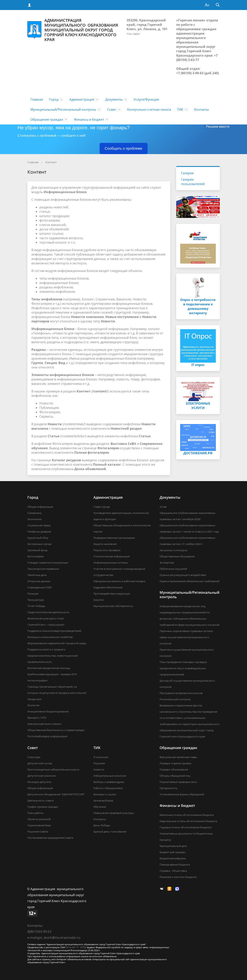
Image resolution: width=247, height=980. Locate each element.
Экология (33, 705)
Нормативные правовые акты (178, 782)
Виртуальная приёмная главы (178, 757)
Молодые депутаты (39, 782)
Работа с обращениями (108, 788)
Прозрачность (169, 788)
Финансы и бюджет (89, 119)
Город (54, 99)
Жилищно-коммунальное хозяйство (50, 637)
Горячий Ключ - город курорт (46, 625)
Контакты (201, 109)
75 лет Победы (36, 606)
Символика (34, 513)
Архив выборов (103, 800)
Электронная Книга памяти (44, 724)
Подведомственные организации (114, 538)
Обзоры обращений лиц (175, 776)
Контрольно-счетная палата (149, 109)
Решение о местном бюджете (178, 877)
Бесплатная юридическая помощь (49, 668)
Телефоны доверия (39, 532)
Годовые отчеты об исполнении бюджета (185, 827)
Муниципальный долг (173, 846)
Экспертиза (167, 563)
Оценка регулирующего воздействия (183, 575)
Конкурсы (100, 819)
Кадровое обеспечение (108, 587)
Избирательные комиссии (110, 776)
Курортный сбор (38, 538)
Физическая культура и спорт (46, 618)
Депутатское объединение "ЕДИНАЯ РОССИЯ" (56, 794)
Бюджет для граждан (172, 852)
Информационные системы (111, 563)
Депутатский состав (40, 763)
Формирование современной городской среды (57, 643)
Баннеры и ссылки (105, 794)
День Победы (102, 825)
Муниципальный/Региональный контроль (63, 109)
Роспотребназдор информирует (47, 736)
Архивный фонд (37, 550)
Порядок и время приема (175, 763)
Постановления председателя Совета (50, 838)
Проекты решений (39, 819)
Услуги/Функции (146, 99)
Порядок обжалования (174, 769)
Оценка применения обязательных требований (189, 581)
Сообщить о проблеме (124, 148)
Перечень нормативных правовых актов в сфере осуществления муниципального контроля (186, 637)
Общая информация (40, 507)
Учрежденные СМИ (39, 587)
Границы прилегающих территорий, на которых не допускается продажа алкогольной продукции (57, 693)
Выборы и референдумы (109, 782)
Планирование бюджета (175, 865)
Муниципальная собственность (113, 606)
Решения (99, 763)
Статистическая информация (111, 556)
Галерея (187, 173)
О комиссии (101, 757)
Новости (99, 769)
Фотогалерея (35, 556)
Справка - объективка (173, 871)
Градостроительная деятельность (48, 612)
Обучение (100, 807)
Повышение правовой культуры (114, 813)
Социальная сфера (39, 525)
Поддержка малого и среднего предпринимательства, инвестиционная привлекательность (52, 656)
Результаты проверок (107, 550)
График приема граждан (43, 807)
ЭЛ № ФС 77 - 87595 (76, 947)
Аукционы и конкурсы (173, 550)
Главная (37, 99)
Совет (112, 109)
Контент (51, 162)
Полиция (33, 594)
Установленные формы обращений (182, 794)
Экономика (34, 519)
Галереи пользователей (193, 182)
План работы (35, 813)
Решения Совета (38, 832)
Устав (163, 507)
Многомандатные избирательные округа (53, 769)
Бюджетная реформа (173, 858)
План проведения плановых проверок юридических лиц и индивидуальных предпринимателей (183, 668)
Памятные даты (37, 575)
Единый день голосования (110, 832)
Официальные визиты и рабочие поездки (119, 581)
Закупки (99, 600)
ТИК (180, 109)
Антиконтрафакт (38, 680)
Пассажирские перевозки (43, 569)
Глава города (102, 507)
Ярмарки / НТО (37, 718)
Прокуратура (36, 600)
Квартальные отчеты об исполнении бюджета (188, 821)
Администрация (82, 99)
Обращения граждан (47, 119)
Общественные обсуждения (177, 556)
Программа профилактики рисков (181, 693)
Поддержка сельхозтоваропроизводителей (54, 631)
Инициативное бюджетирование (48, 711)
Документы (114, 99)
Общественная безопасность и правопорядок (56, 730)
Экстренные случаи (39, 544)
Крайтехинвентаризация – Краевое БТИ (52, 674)
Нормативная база (39, 825)
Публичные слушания (173, 569)
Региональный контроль (175, 699)
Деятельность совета (40, 800)
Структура (34, 757)
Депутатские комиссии (42, 776)
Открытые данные (39, 581)
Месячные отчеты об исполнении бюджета (187, 815)
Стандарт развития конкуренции (48, 563)
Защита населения (105, 544)
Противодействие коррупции (112, 594)
